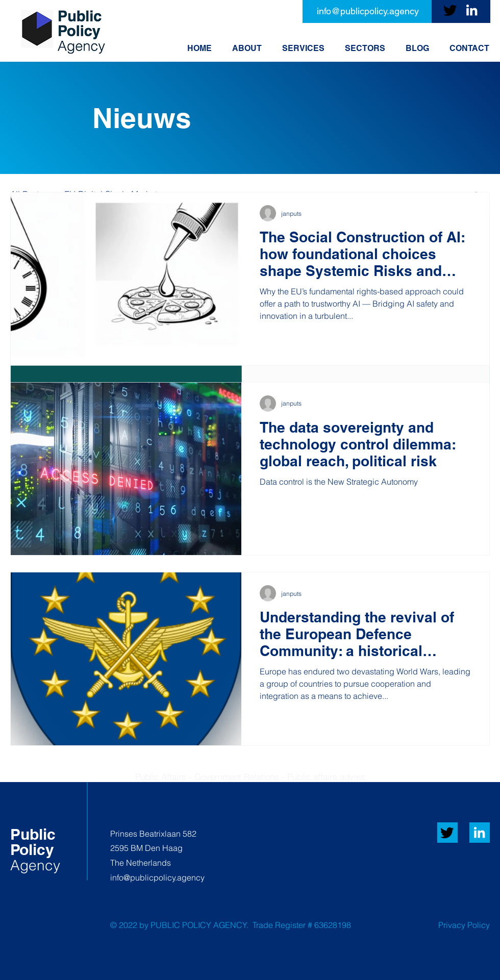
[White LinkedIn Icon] (479, 832)
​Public (33, 834)
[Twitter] (450, 10)
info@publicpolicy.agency (157, 877)
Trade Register (279, 925)
